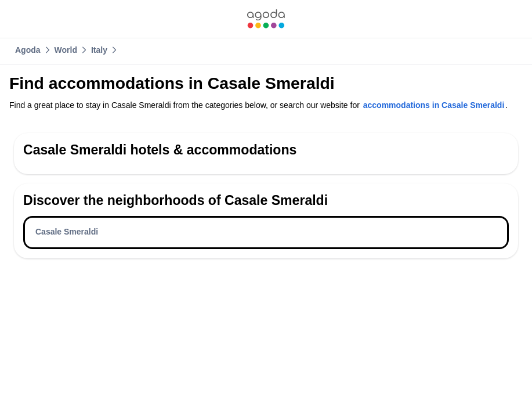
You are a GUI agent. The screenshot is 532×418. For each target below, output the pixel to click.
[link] (266, 19)
